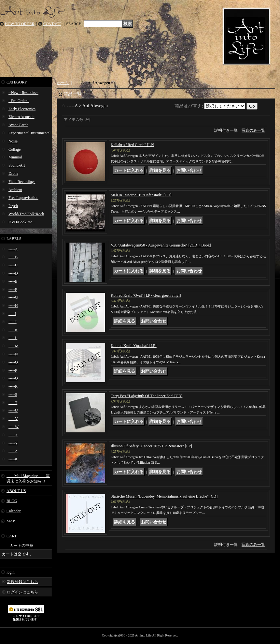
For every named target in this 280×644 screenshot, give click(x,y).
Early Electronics (22, 109)
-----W (14, 427)
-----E (13, 281)
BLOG (12, 501)
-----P (13, 370)
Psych (13, 206)
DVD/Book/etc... (22, 222)
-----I (12, 314)
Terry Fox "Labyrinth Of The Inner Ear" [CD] (147, 396)
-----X (13, 435)
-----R (13, 386)
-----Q (13, 378)
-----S (13, 395)
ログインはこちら (22, 592)
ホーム (63, 83)
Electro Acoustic (21, 117)
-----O (13, 362)
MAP (11, 521)
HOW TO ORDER (20, 24)
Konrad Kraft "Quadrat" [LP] (134, 346)
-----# (13, 459)
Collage (14, 149)
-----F (13, 290)
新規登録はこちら (22, 582)
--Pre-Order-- (19, 101)
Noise (13, 141)
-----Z (13, 451)
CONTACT (52, 24)
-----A (13, 249)
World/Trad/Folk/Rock (26, 214)
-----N (13, 354)
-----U (13, 411)
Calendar (14, 511)
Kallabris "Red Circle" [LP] (132, 145)
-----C (13, 265)
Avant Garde (18, 125)
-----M (14, 346)
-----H (13, 306)
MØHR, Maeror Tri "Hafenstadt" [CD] (141, 195)
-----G (13, 297)
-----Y (13, 443)
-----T (13, 403)
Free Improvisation (23, 198)
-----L (13, 338)
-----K (13, 330)
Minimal (15, 157)
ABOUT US (16, 491)
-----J (13, 322)
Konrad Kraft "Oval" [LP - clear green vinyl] (146, 295)
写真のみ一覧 (253, 130)
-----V (13, 419)
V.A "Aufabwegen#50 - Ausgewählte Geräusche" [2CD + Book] (161, 245)
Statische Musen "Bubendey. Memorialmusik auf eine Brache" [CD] (164, 496)
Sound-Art (17, 165)
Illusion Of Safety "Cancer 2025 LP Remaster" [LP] (151, 446)
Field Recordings (22, 182)
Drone (13, 173)
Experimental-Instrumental (29, 133)
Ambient (15, 190)
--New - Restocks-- (23, 93)
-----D (13, 273)
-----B (13, 257)
